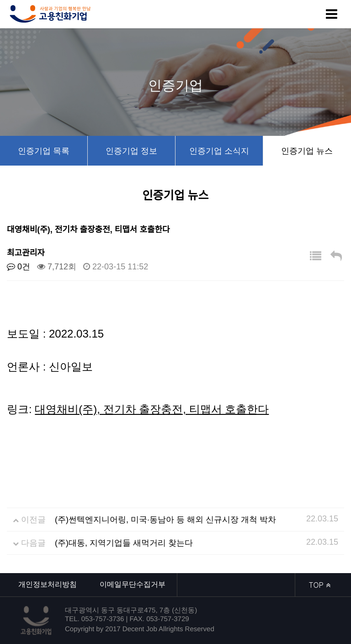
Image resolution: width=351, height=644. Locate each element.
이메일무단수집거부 (133, 584)
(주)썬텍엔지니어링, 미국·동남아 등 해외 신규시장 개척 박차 (165, 520)
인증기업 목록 (44, 151)
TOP (320, 585)
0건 (19, 267)
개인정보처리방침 (48, 584)
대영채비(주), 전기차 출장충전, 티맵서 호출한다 (152, 409)
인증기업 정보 (131, 151)
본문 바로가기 (0, 0)
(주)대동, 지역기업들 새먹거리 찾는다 (124, 543)
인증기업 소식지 (219, 151)
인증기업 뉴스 (307, 151)
